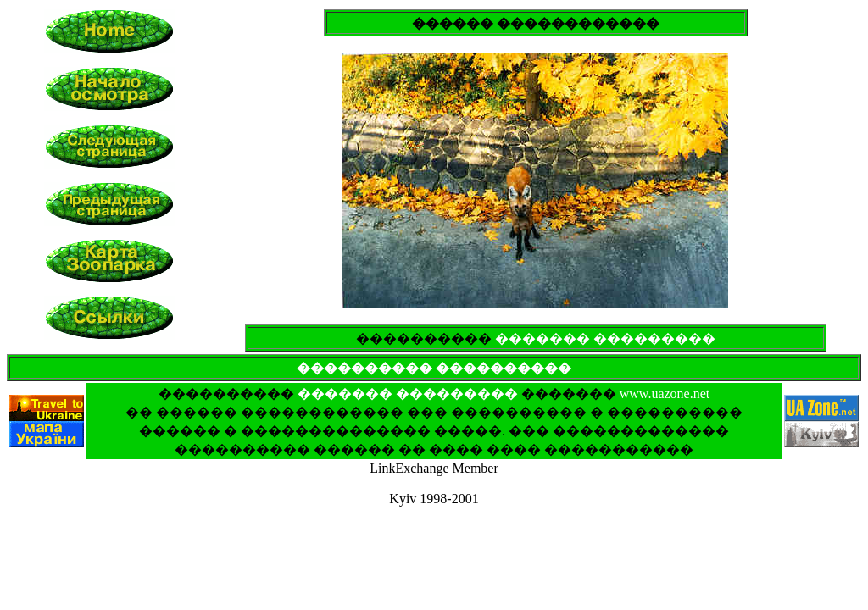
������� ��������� (605, 338)
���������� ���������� (434, 368)
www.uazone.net (665, 394)
